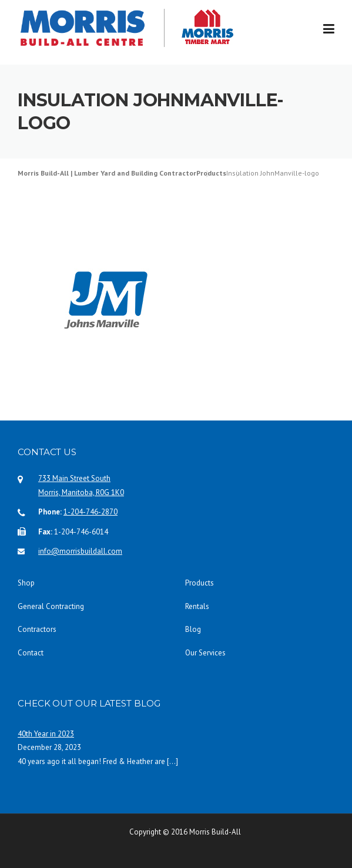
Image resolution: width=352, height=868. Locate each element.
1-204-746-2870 (90, 512)
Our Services (205, 653)
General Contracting (51, 606)
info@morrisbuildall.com (80, 551)
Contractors (37, 629)
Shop (26, 583)
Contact (31, 653)
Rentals (197, 606)
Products (200, 583)
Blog (193, 629)
